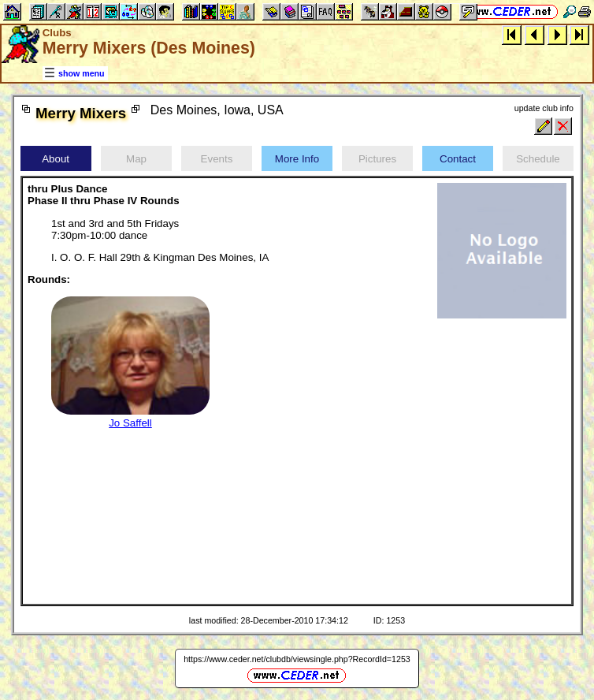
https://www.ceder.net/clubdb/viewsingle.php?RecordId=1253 (297, 659)
